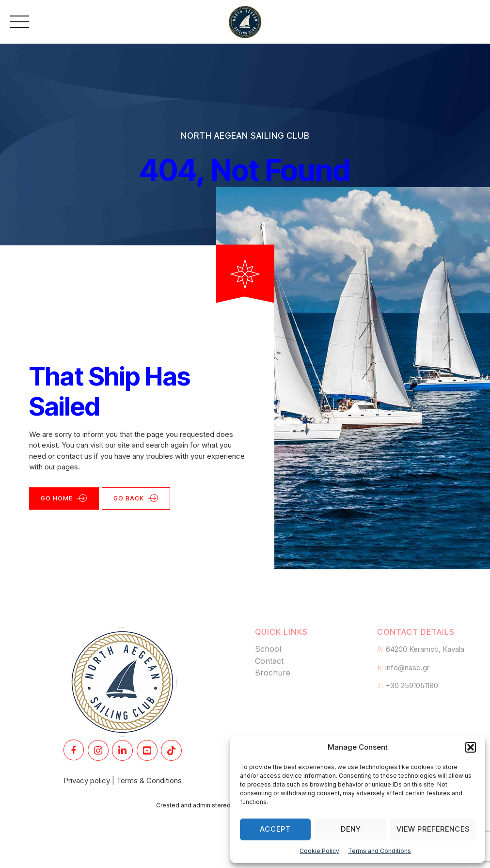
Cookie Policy (319, 851)
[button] (471, 747)
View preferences (433, 829)
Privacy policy (87, 780)
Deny (351, 829)
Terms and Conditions (379, 851)
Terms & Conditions (149, 780)
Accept (275, 829)
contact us (74, 456)
